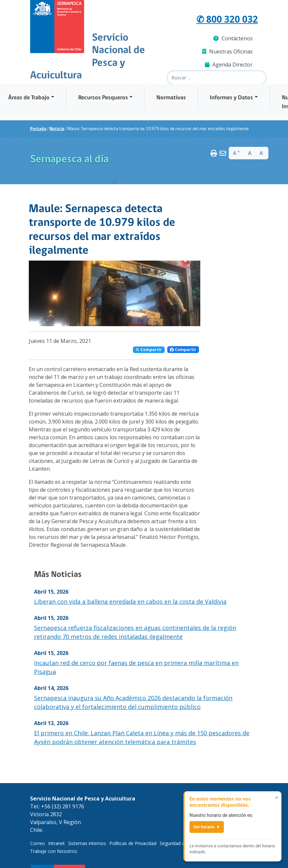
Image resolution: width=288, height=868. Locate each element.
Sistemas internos (87, 843)
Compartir (149, 350)
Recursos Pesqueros (103, 98)
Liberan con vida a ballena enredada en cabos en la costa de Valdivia (130, 602)
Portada (38, 129)
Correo (37, 843)
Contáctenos (233, 38)
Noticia (57, 129)
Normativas (171, 98)
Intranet (56, 843)
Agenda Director (229, 65)
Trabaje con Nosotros (54, 851)
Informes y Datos (231, 98)
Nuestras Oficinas (227, 51)
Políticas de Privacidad (133, 843)
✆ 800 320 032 (225, 19)
